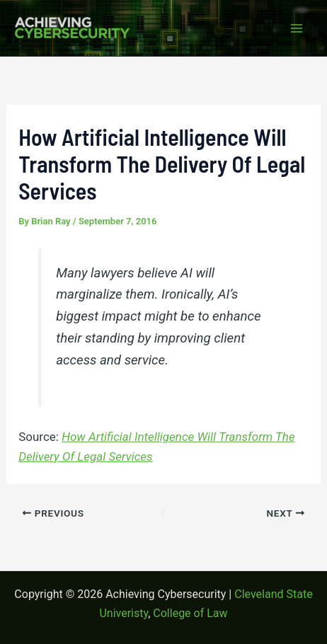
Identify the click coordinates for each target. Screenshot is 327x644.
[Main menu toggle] (297, 28)
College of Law (190, 613)
